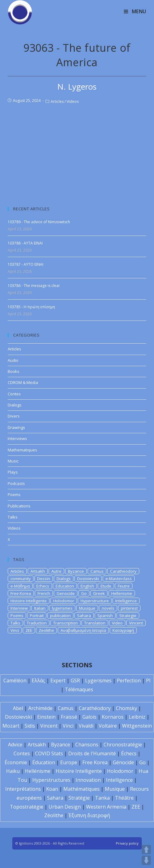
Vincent (136, 623)
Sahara (84, 616)
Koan (52, 789)
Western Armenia (106, 807)
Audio (13, 360)
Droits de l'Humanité (92, 753)
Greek (99, 593)
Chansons (87, 745)
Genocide (66, 593)
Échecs (129, 753)
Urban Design (65, 807)
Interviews (17, 438)
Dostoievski (88, 579)
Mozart (11, 726)
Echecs (43, 586)
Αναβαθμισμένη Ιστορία (83, 630)
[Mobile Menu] (135, 11)
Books (14, 371)
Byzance (76, 571)
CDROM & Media (23, 382)
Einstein (46, 717)
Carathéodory (95, 708)
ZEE (29, 630)
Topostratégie (27, 807)
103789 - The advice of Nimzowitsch (39, 222)
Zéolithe (54, 815)
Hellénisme (38, 771)
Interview (19, 608)
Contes (14, 394)
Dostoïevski (18, 717)
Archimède (40, 708)
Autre (56, 571)
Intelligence (126, 601)
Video (117, 623)
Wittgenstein (137, 726)
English (87, 586)
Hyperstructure (95, 601)
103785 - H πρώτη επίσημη (31, 307)
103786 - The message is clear (34, 286)
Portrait (37, 616)
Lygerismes (98, 680)
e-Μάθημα (20, 586)
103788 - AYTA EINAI (25, 243)
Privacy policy (127, 843)
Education (65, 586)
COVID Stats (49, 753)
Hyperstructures (51, 780)
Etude (106, 586)
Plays (13, 472)
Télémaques (79, 689)
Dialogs (15, 405)
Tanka (102, 798)
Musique (87, 608)
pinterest (129, 608)
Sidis (30, 726)
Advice (15, 745)
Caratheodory (123, 571)
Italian (40, 608)
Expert (58, 680)
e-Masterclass (119, 579)
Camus (97, 571)
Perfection (129, 680)
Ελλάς (38, 680)
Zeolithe (46, 630)
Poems (14, 495)
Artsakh (38, 571)
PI (148, 680)
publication (60, 616)
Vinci (15, 630)
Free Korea (21, 593)
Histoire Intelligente (29, 601)
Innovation (88, 780)
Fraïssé (69, 717)
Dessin (44, 579)
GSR (75, 680)
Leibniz (137, 717)
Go (84, 593)
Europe (69, 762)
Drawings (16, 427)
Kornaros (113, 717)
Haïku (13, 771)
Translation (95, 623)
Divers (14, 416)
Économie (16, 762)
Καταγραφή (123, 630)
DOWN (146, 860)
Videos (73, 101)
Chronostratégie (123, 745)
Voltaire (108, 726)
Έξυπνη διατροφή (89, 815)
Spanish (105, 616)
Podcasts (16, 483)
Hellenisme (122, 593)
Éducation (44, 762)
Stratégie (79, 798)
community (21, 579)
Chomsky (126, 708)
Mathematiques (22, 450)
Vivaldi (86, 726)
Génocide (123, 762)
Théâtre (124, 798)
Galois (89, 717)
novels (108, 608)
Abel (18, 708)
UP (146, 850)
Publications (19, 506)
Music (13, 461)
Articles (57, 101)
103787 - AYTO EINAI (26, 264)
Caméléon (15, 680)
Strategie (128, 616)
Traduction (37, 623)
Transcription (65, 623)
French (44, 593)
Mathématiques (81, 789)
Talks (13, 517)
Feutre (124, 586)
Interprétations (23, 789)
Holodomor (64, 601)
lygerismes (62, 608)
